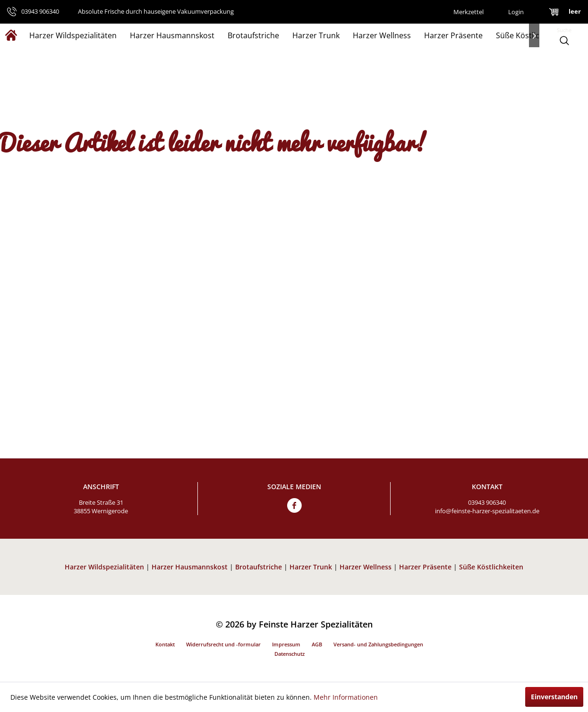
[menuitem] (469, 12)
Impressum (286, 644)
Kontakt (165, 644)
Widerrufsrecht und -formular (223, 644)
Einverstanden (554, 697)
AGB (317, 644)
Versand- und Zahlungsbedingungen (378, 644)
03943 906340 (487, 502)
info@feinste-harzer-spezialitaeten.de (487, 511)
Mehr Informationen (346, 697)
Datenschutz (290, 654)
